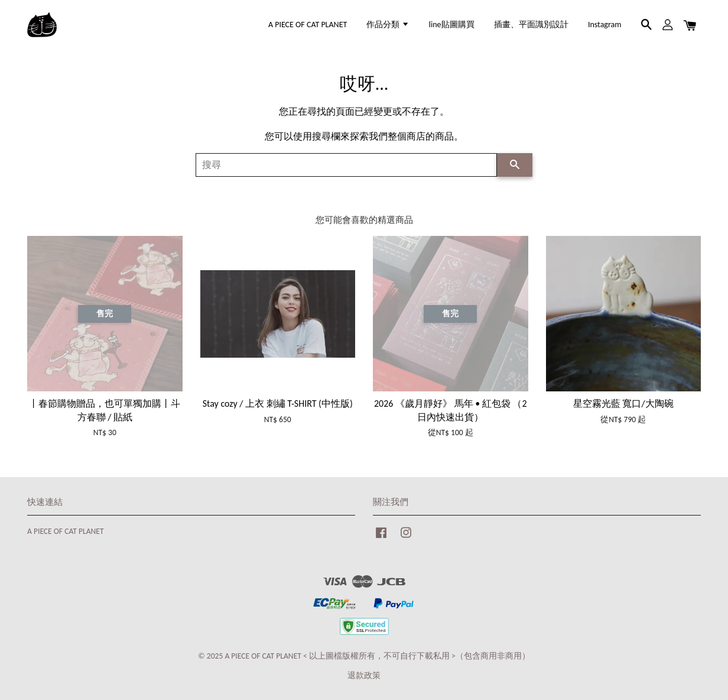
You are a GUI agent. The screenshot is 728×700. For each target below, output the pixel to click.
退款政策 (364, 675)
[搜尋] (346, 165)
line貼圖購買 (452, 25)
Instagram (605, 25)
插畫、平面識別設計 (531, 25)
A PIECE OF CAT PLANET (308, 25)
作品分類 (388, 25)
